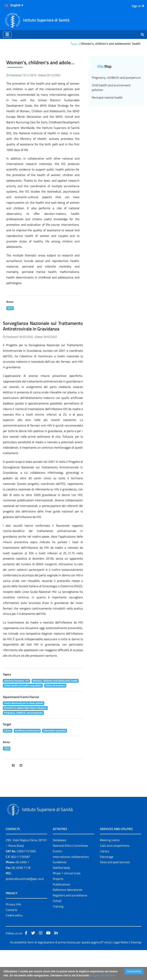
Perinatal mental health (107, 127)
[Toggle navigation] (7, 35)
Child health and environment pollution (111, 117)
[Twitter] (6, 795)
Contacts (11, 940)
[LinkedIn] (21, 795)
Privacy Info (13, 934)
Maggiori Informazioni (103, 975)
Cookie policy (14, 945)
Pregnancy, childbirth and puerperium (116, 107)
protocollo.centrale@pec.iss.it (25, 909)
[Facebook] (13, 795)
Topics (75, 44)
